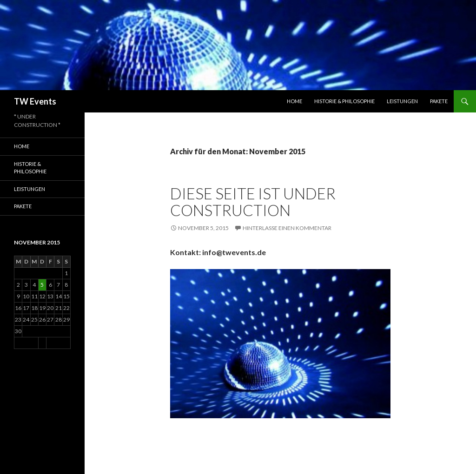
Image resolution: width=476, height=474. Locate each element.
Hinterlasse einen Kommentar (287, 228)
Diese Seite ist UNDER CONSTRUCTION (253, 202)
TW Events (35, 101)
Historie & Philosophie (344, 101)
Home (294, 101)
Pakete (439, 101)
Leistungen (402, 101)
